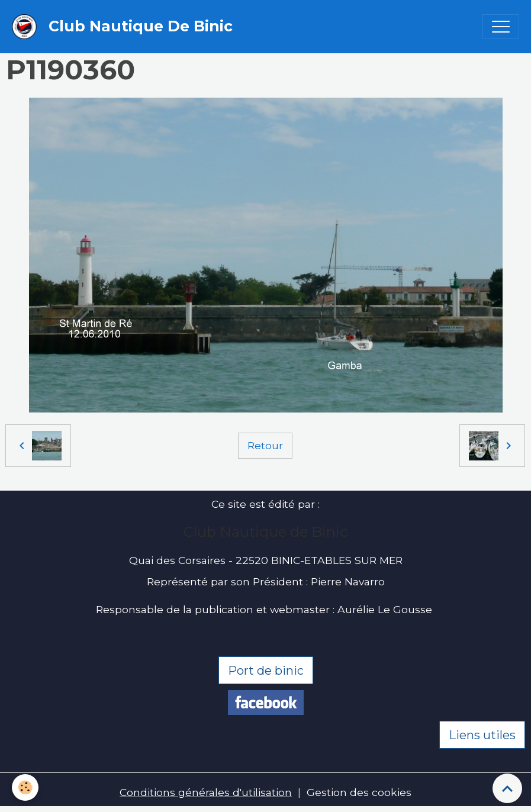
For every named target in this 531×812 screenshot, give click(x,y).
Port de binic (266, 671)
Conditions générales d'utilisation (206, 792)
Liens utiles (482, 735)
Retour (265, 445)
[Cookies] (25, 787)
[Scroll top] (507, 788)
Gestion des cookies (359, 792)
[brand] (125, 27)
